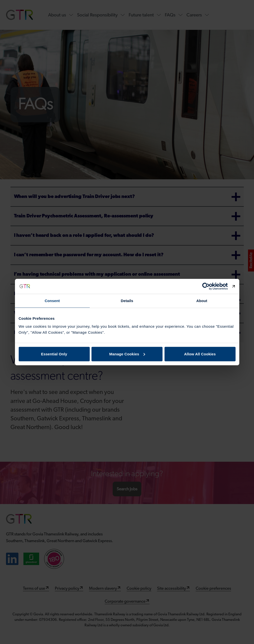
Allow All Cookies (200, 354)
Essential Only (54, 354)
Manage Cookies (127, 354)
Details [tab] (127, 301)
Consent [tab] (52, 301)
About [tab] (202, 301)
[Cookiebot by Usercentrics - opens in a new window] (214, 286)
